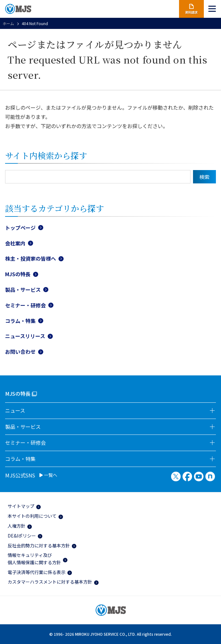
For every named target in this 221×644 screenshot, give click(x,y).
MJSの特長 (18, 274)
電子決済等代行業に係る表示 (37, 572)
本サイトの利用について (32, 516)
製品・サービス (23, 290)
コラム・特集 (20, 321)
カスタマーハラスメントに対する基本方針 (50, 582)
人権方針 (17, 526)
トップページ (20, 228)
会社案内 (15, 243)
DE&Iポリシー (22, 536)
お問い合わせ (20, 352)
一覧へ (48, 475)
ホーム (8, 23)
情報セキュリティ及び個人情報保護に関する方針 (34, 558)
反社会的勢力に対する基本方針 (39, 545)
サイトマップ (21, 506)
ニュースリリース (25, 336)
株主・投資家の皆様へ (31, 258)
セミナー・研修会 (25, 305)
